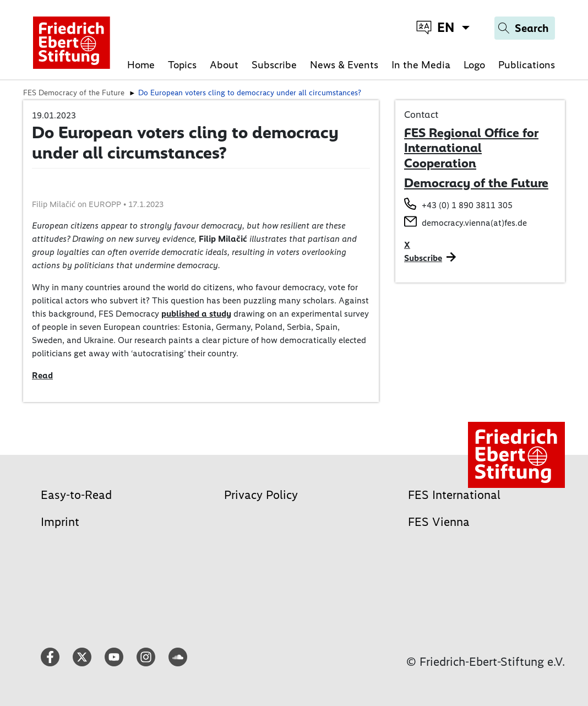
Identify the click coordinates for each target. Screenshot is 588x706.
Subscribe (274, 65)
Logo (474, 65)
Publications (527, 65)
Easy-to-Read (76, 495)
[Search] (525, 28)
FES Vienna (439, 522)
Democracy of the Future (476, 183)
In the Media (421, 65)
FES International (454, 495)
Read (42, 375)
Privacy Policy (261, 495)
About (224, 65)
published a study (196, 314)
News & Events (344, 65)
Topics (182, 65)
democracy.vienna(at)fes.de (474, 223)
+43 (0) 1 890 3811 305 (467, 205)
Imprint (60, 522)
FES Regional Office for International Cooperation (471, 148)
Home (141, 65)
